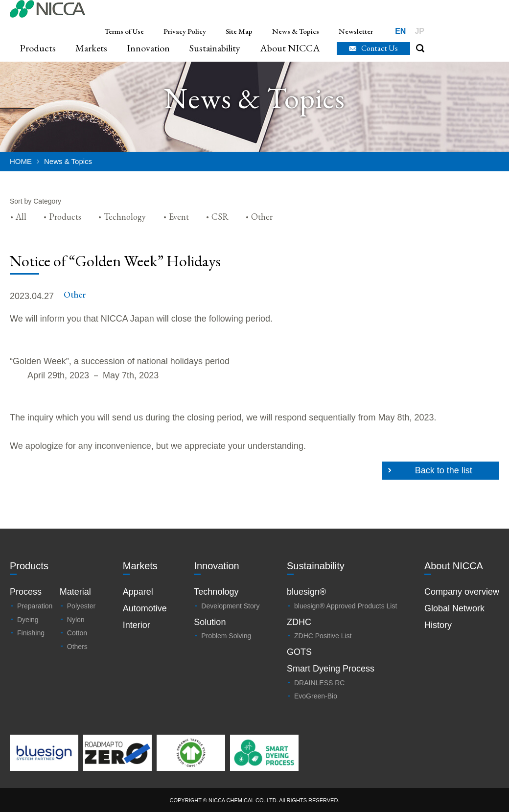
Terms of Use (124, 31)
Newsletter (356, 31)
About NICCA (290, 48)
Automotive (145, 608)
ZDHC (299, 622)
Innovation (148, 48)
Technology (125, 217)
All (21, 217)
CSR (220, 217)
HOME (21, 161)
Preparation (35, 606)
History (438, 625)
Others (77, 647)
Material (75, 592)
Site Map (239, 31)
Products (38, 48)
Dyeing (28, 620)
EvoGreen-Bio (316, 696)
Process (26, 592)
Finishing (31, 633)
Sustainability (215, 48)
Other (262, 217)
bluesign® (306, 592)
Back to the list (444, 470)
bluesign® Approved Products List (346, 606)
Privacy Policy (185, 31)
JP (419, 31)
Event (179, 217)
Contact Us (380, 48)
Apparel (138, 592)
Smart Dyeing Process (331, 669)
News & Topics (296, 31)
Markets (91, 48)
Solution (210, 622)
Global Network (454, 608)
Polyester (81, 606)
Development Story (230, 606)
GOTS (299, 652)
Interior (137, 625)
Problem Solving (226, 636)
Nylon (76, 620)
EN (400, 31)
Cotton (77, 633)
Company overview (462, 592)
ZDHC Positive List (323, 636)
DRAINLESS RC (319, 683)
